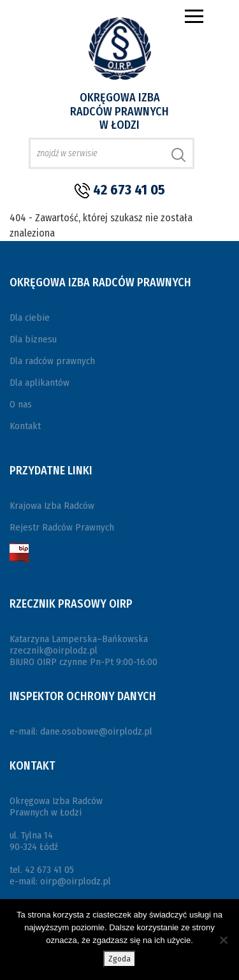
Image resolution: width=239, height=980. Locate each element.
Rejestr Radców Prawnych (62, 527)
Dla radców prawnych (52, 361)
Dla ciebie (30, 318)
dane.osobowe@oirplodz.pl (96, 731)
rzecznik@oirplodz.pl (54, 650)
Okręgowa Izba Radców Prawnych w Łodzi (119, 111)
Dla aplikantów (40, 383)
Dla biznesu (33, 339)
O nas (21, 404)
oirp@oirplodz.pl (76, 881)
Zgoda (119, 959)
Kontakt (25, 426)
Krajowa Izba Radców (52, 506)
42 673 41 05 (129, 190)
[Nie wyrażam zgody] (223, 940)
